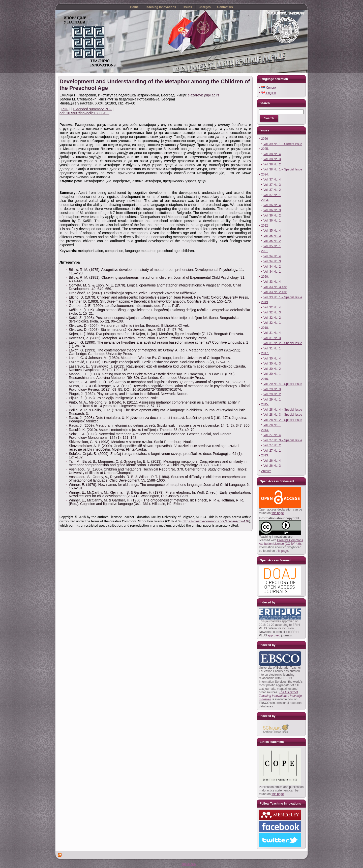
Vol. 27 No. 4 (272, 435)
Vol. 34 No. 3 (272, 261)
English (269, 93)
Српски (269, 88)
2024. (265, 174)
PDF (65, 109)
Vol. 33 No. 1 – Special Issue (283, 297)
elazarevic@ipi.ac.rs (203, 95)
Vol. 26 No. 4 (272, 461)
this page (278, 513)
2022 (265, 226)
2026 (265, 139)
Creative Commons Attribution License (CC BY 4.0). (281, 542)
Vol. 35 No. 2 (272, 241)
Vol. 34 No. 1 (272, 272)
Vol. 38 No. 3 (272, 159)
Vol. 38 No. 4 (272, 154)
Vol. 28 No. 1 (272, 425)
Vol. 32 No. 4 (272, 307)
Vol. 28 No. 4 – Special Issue (283, 410)
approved (274, 635)
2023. (265, 200)
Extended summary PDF (92, 109)
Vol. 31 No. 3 (272, 338)
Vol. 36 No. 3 (272, 210)
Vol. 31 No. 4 (272, 333)
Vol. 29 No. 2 (272, 394)
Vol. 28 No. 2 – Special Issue (283, 420)
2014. (265, 430)
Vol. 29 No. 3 (272, 389)
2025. (265, 149)
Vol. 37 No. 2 (272, 190)
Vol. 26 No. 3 (272, 466)
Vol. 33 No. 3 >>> (275, 287)
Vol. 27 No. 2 (272, 445)
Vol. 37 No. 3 (272, 185)
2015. (265, 404)
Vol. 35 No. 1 (272, 246)
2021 (265, 251)
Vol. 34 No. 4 (272, 256)
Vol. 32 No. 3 (272, 312)
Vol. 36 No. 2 (272, 215)
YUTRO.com (188, 864)
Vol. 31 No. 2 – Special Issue (283, 343)
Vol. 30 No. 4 (272, 358)
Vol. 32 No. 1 (272, 323)
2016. (265, 379)
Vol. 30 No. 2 (272, 369)
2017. (265, 353)
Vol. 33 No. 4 (272, 282)
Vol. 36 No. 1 (272, 221)
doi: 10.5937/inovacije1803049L (84, 113)
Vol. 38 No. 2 (272, 164)
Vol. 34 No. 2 (272, 267)
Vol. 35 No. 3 (272, 236)
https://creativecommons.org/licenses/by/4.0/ (216, 521)
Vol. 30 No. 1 (272, 374)
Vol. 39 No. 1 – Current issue (283, 144)
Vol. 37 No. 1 (272, 195)
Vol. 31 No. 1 (272, 348)
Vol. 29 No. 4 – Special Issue (283, 384)
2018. (265, 328)
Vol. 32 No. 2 (272, 318)
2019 (265, 302)
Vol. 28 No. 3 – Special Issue (283, 415)
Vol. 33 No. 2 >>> (275, 292)
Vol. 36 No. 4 (272, 205)
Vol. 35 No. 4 (272, 231)
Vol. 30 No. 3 (272, 364)
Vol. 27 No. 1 (272, 451)
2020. (265, 277)
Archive (266, 471)
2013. (265, 455)
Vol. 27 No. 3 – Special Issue (283, 440)
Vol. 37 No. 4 (272, 179)
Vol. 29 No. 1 (272, 400)
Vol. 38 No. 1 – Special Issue (283, 169)
